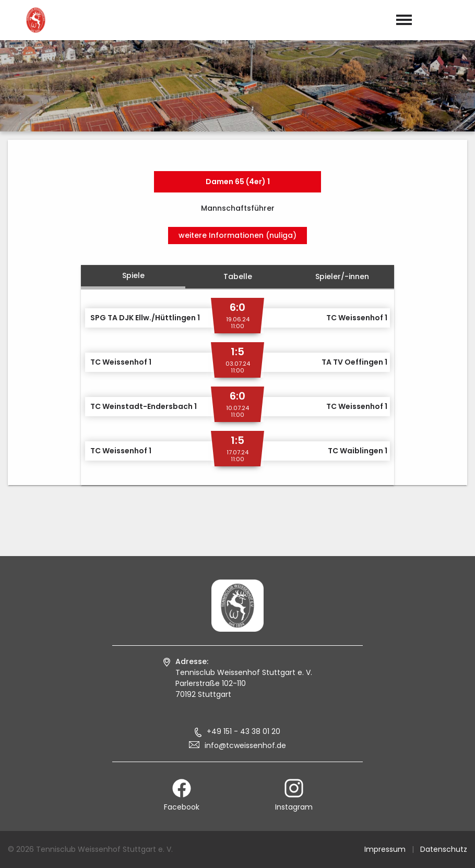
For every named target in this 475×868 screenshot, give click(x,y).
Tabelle (238, 276)
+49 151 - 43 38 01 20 (244, 731)
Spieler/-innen (342, 276)
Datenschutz (444, 849)
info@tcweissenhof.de (245, 745)
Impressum (385, 849)
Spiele (133, 275)
